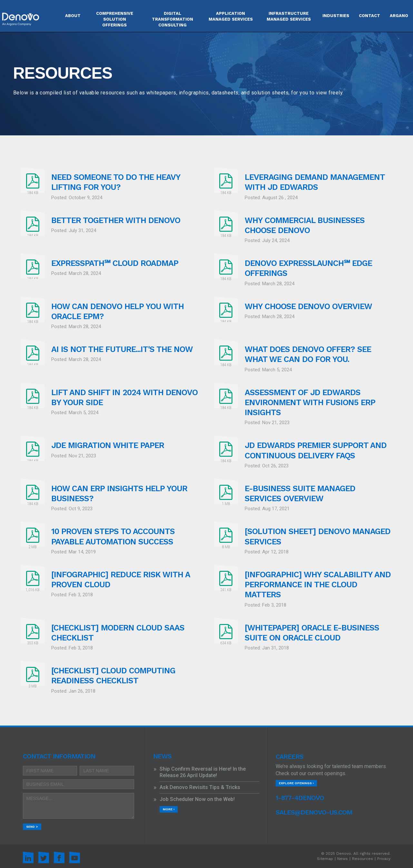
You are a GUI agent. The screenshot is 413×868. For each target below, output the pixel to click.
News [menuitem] (343, 859)
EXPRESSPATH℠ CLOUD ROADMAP (115, 263)
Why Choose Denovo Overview (308, 306)
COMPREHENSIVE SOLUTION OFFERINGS (115, 19)
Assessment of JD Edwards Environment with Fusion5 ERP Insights (310, 403)
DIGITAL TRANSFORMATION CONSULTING (172, 19)
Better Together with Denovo (116, 220)
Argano (399, 16)
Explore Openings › (296, 783)
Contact (369, 16)
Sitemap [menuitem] (325, 859)
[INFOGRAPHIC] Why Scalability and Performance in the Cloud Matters (318, 585)
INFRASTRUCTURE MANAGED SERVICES (289, 16)
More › (169, 809)
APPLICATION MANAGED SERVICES (231, 16)
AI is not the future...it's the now (122, 349)
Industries (336, 16)
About (73, 16)
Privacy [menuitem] (384, 859)
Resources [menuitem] (363, 859)
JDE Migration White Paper (108, 445)
